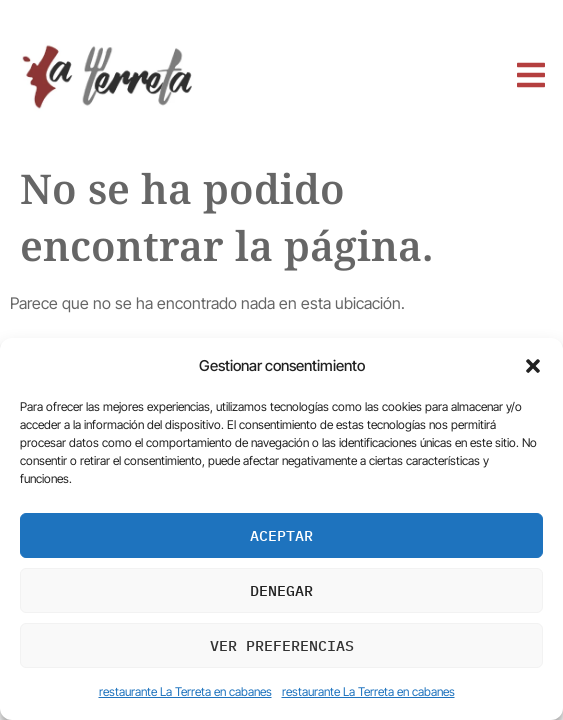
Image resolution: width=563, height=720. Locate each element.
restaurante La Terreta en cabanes (185, 691)
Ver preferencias (282, 645)
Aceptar (281, 535)
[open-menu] (530, 76)
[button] (533, 366)
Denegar (281, 590)
